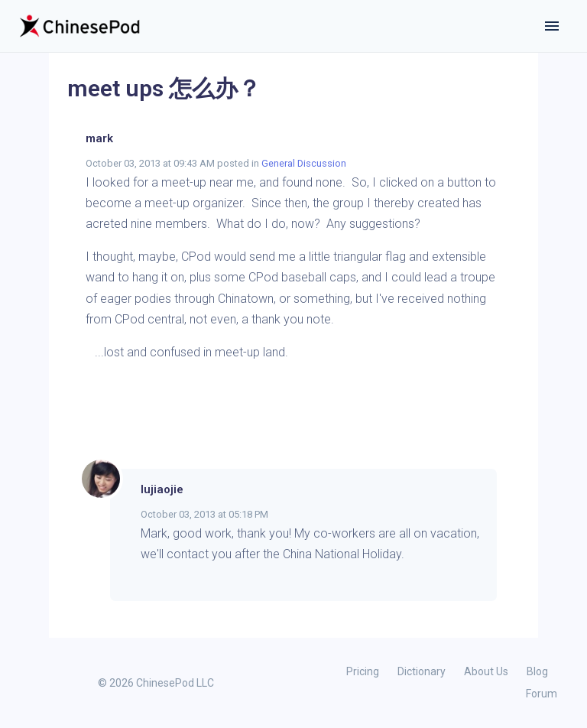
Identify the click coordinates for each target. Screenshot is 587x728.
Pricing (363, 671)
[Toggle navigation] (552, 26)
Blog (537, 671)
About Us (486, 671)
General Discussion (304, 163)
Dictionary (422, 671)
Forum (542, 694)
